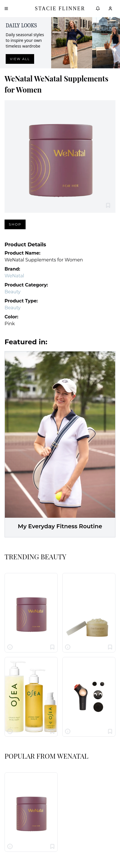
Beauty (13, 292)
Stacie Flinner (60, 9)
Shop (15, 224)
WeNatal (14, 276)
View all (20, 59)
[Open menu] (6, 9)
